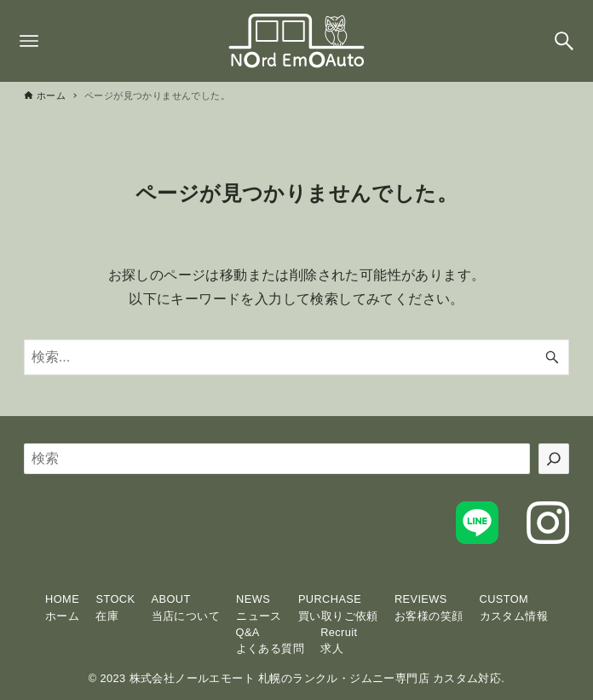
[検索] (554, 459)
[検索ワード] (296, 357)
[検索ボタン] (564, 41)
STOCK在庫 (115, 607)
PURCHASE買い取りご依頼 (338, 607)
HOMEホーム (62, 607)
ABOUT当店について (186, 607)
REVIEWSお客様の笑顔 (429, 607)
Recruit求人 (339, 640)
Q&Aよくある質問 (270, 640)
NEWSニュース (259, 607)
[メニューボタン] (29, 41)
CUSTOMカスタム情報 (514, 607)
